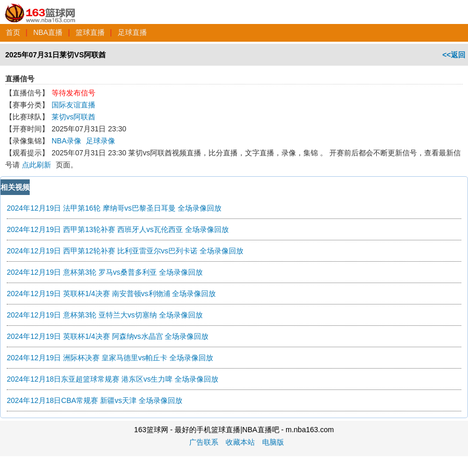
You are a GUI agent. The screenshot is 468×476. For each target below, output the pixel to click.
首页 (13, 32)
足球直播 (132, 32)
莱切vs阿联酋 (73, 117)
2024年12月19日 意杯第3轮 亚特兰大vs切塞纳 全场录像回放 (105, 315)
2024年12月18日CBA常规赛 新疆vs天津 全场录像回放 (95, 400)
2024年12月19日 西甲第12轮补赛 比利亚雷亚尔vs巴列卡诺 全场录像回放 (125, 251)
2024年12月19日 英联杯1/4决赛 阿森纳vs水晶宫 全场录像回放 (108, 336)
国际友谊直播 (73, 105)
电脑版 (273, 442)
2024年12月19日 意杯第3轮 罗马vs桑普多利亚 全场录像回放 (105, 272)
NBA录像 (66, 141)
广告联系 (204, 442)
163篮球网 (40, 7)
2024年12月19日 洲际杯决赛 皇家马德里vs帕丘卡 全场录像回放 (110, 358)
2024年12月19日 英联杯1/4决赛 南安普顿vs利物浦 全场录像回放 (111, 294)
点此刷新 (36, 165)
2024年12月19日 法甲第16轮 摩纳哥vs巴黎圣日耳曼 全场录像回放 (114, 208)
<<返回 (454, 55)
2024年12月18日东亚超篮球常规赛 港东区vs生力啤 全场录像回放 (113, 379)
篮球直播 (90, 32)
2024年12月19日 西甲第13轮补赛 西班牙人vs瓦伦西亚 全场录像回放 (118, 229)
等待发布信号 (73, 93)
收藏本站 (240, 442)
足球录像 (101, 141)
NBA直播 (48, 32)
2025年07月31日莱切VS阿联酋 (56, 55)
